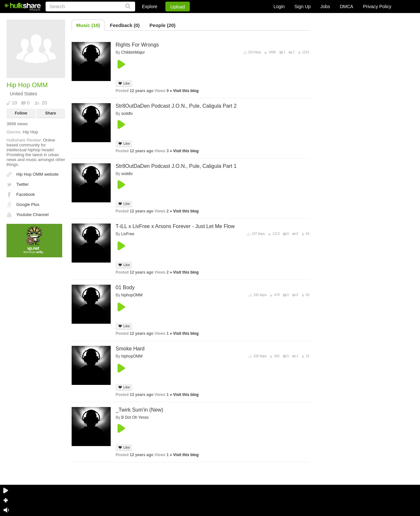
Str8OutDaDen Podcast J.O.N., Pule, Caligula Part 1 (176, 166)
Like (124, 83)
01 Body (125, 287)
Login (279, 7)
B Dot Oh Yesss (135, 417)
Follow (21, 113)
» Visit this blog (184, 91)
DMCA (347, 7)
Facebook (26, 194)
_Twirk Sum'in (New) (139, 410)
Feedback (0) (125, 25)
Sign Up (302, 7)
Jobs (325, 7)
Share (51, 113)
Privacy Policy (377, 7)
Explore (150, 7)
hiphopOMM (132, 295)
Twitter (22, 184)
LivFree (128, 234)
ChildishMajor (133, 52)
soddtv (127, 114)
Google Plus (28, 204)
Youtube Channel (32, 215)
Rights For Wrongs (137, 45)
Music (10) (88, 25)
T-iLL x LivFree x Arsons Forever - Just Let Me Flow (175, 226)
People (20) (162, 25)
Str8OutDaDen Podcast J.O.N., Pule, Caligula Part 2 (176, 106)
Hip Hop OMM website (37, 174)
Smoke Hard (130, 349)
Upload (177, 7)
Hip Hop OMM (27, 85)
